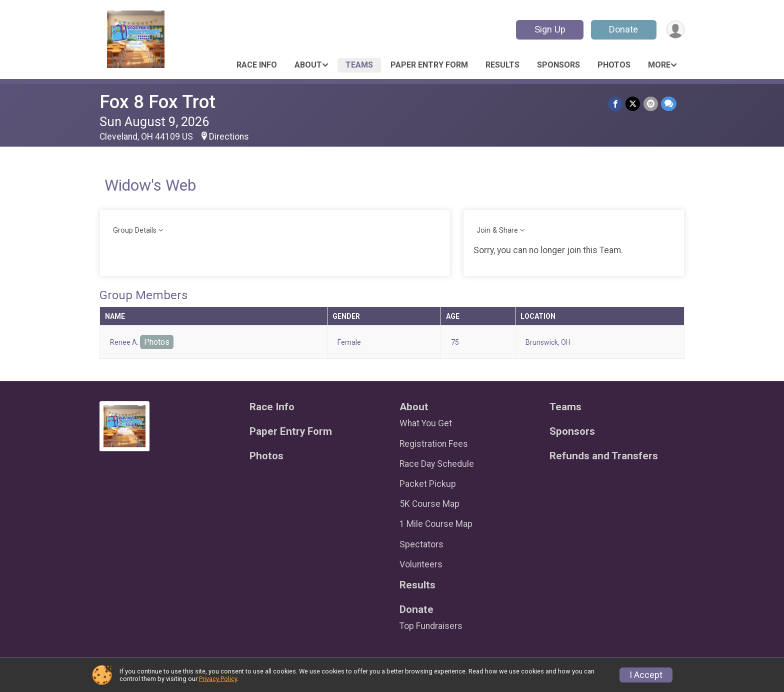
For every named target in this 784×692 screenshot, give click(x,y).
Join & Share (497, 230)
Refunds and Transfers (604, 456)
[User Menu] (675, 30)
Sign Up (549, 29)
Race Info (257, 65)
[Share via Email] (651, 104)
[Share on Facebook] (616, 104)
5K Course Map (429, 504)
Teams (359, 65)
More (659, 65)
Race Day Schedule (437, 464)
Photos (614, 65)
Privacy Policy (218, 679)
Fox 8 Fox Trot (157, 102)
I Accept (646, 675)
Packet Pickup (428, 484)
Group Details (135, 230)
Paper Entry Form (429, 65)
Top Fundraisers (431, 626)
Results (502, 65)
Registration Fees (434, 444)
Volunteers (421, 564)
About (308, 65)
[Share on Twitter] (633, 104)
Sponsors (558, 65)
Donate (623, 29)
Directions (229, 137)
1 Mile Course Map (436, 524)
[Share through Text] (669, 104)
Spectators (421, 544)
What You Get (426, 423)
